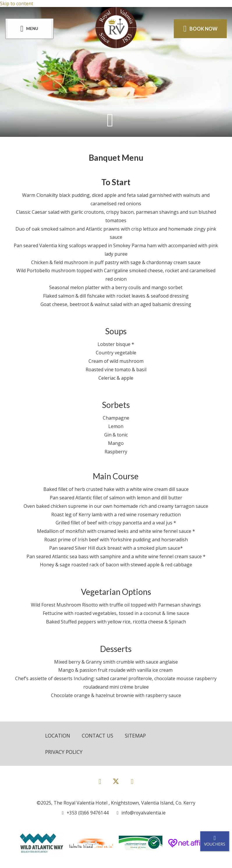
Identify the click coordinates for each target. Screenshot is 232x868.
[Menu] (30, 29)
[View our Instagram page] (132, 782)
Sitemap (139, 736)
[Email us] (140, 813)
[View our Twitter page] (116, 784)
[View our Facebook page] (100, 782)
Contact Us (100, 736)
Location (58, 736)
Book (200, 29)
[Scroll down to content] (110, 120)
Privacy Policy (65, 752)
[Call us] (85, 813)
